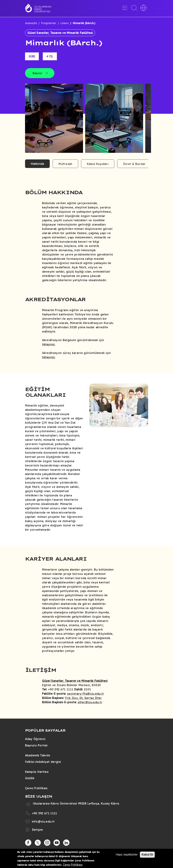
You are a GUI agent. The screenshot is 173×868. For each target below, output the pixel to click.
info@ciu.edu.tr (43, 821)
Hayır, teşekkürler (127, 855)
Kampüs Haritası (37, 772)
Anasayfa (31, 23)
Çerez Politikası (36, 788)
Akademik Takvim (38, 755)
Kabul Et (147, 855)
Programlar (49, 23)
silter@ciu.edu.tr (90, 702)
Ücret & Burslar (134, 164)
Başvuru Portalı (36, 745)
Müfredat (65, 164)
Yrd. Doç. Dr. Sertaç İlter (83, 698)
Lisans (64, 23)
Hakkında (37, 164)
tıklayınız (48, 344)
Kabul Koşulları (98, 164)
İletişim (37, 830)
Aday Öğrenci (35, 739)
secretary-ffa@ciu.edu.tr (86, 694)
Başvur (37, 73)
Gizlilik (30, 778)
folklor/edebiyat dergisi (43, 762)
